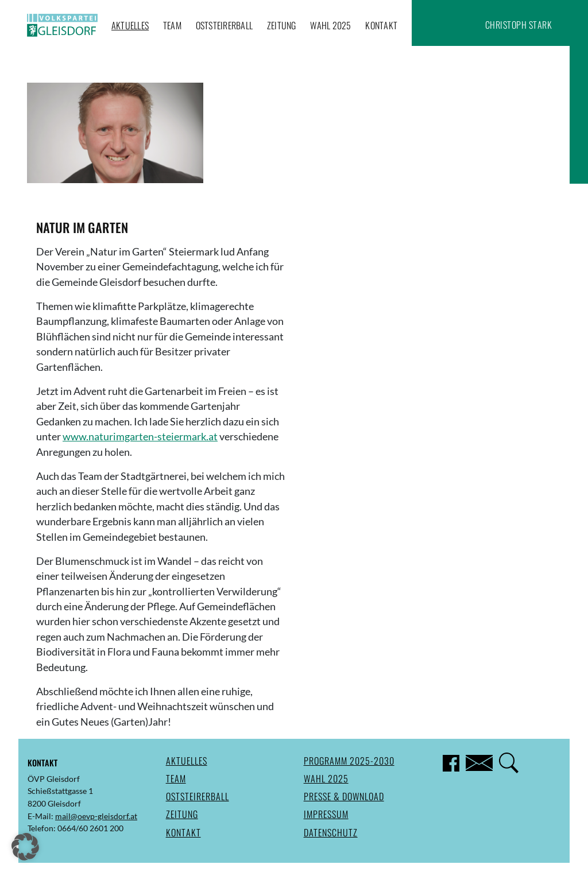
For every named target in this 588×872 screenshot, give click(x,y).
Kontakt (381, 25)
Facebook (447, 25)
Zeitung (282, 25)
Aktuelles (130, 25)
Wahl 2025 (330, 25)
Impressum (326, 814)
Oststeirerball (225, 25)
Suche (469, 25)
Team (172, 25)
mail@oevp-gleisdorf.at (96, 816)
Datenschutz (331, 832)
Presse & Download (344, 796)
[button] (25, 847)
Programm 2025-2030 (349, 761)
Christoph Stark (519, 25)
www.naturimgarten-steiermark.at (140, 437)
